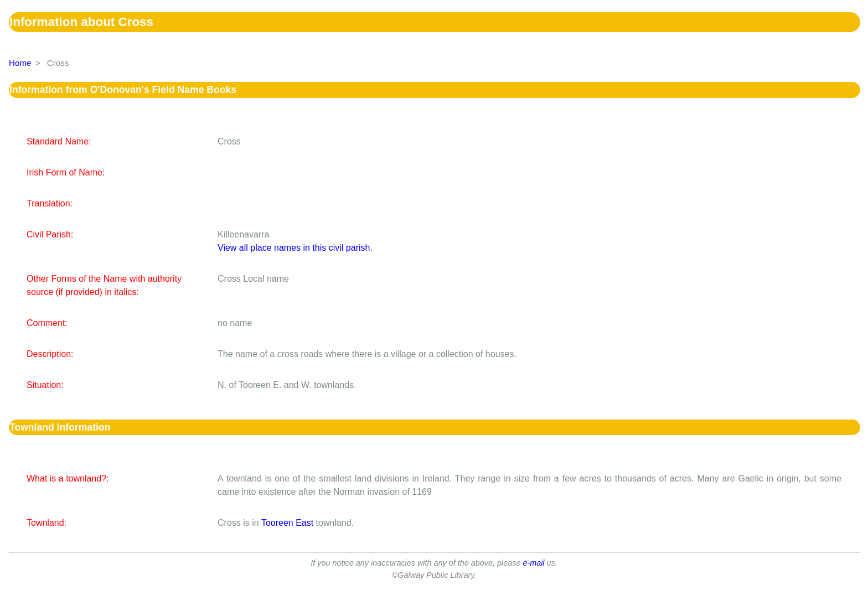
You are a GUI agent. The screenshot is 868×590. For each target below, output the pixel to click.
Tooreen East (287, 523)
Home (20, 63)
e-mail (533, 563)
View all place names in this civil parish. (295, 248)
